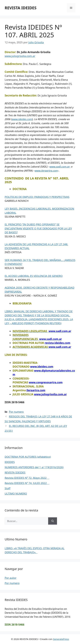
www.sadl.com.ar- (60, 167)
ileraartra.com (36, 390)
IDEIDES (10, 462)
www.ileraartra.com (46, 171)
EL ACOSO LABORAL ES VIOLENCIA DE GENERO (34, 276)
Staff (8, 488)
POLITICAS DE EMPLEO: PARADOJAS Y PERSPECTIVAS (37, 197)
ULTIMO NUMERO (16, 494)
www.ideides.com (22, 119)
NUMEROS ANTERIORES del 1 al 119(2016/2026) (34, 467)
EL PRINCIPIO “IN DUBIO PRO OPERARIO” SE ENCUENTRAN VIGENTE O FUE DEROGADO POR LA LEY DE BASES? (38, 228)
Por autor (11, 578)
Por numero (16, 412)
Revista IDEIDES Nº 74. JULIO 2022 (27, 483)
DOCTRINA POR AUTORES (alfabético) (28, 457)
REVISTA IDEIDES (21, 8)
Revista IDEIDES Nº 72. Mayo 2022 (27, 478)
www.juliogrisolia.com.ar (20, 56)
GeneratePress (61, 639)
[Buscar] (53, 521)
